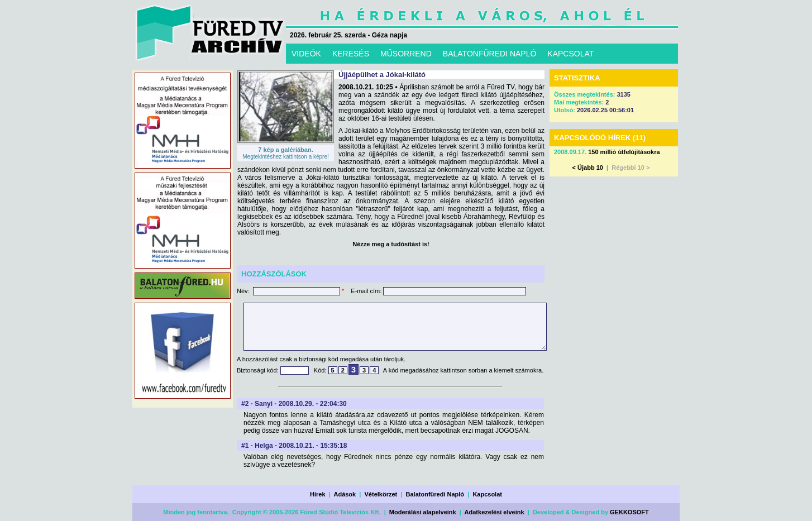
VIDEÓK (306, 54)
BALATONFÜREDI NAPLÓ (490, 54)
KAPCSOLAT (570, 54)
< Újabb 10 (588, 168)
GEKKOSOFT (629, 512)
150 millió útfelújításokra (624, 152)
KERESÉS (351, 54)
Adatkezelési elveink (495, 512)
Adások (345, 494)
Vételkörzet (381, 494)
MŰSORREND (406, 54)
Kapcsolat (487, 494)
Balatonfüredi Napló (435, 494)
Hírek (318, 494)
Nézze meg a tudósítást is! (391, 244)
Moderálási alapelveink (423, 512)
